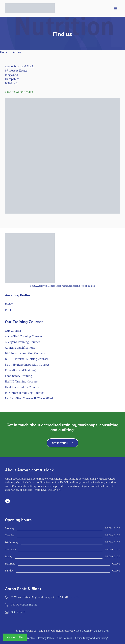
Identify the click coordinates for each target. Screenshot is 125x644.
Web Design (83, 631)
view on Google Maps (19, 92)
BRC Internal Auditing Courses (25, 353)
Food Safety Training (18, 376)
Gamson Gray (101, 631)
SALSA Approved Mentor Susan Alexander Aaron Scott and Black (63, 286)
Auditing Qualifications (20, 348)
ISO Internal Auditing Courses (25, 393)
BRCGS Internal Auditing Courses (27, 359)
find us (75, 597)
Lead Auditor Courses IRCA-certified (29, 398)
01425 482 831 (29, 605)
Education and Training (20, 370)
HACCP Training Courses (21, 381)
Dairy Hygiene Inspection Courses (27, 365)
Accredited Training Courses (24, 336)
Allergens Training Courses (23, 342)
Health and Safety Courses (22, 387)
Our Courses (13, 331)
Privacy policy (46, 638)
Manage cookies (15, 637)
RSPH (9, 310)
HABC (9, 304)
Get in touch (18, 612)
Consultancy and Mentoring (91, 638)
